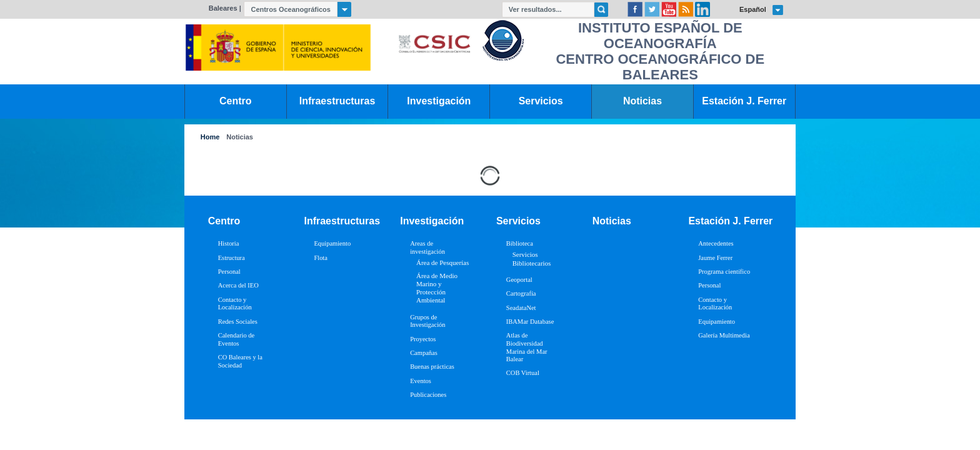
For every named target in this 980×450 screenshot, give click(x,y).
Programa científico (724, 272)
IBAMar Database (530, 322)
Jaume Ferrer (715, 258)
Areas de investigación (427, 247)
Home (210, 137)
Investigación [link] (439, 101)
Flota (321, 258)
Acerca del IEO (238, 285)
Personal (229, 272)
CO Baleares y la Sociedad (240, 361)
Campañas (424, 353)
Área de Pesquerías (442, 262)
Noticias (240, 137)
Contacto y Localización (235, 304)
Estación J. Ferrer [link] (744, 101)
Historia (229, 243)
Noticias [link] (642, 101)
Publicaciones (428, 395)
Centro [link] (235, 101)
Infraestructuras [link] (337, 101)
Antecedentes (716, 243)
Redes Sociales (238, 322)
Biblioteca (520, 243)
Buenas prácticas (432, 367)
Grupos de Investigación (427, 321)
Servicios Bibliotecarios (532, 258)
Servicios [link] (541, 101)
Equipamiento (332, 243)
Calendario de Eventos (236, 339)
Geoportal (519, 280)
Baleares (223, 8)
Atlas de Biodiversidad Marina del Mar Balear (527, 347)
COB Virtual (523, 373)
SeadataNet (521, 308)
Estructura (232, 258)
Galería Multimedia (724, 335)
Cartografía (521, 293)
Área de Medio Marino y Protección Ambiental (437, 288)
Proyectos (423, 339)
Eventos (421, 381)
